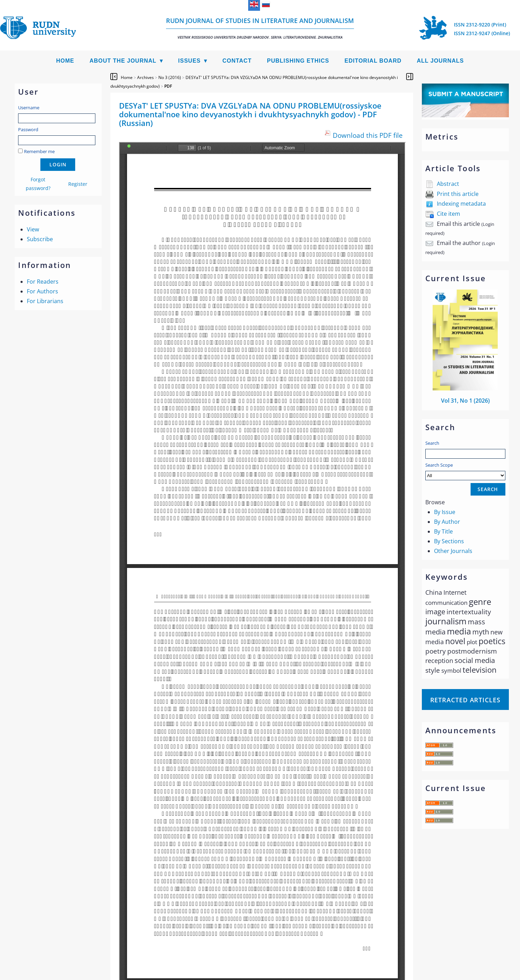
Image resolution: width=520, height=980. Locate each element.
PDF (168, 86)
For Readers (43, 282)
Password (28, 129)
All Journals (440, 61)
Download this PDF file (368, 135)
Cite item (448, 214)
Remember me (39, 151)
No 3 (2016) (170, 77)
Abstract (448, 184)
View (33, 229)
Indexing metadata (461, 204)
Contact (237, 61)
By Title (443, 531)
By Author (447, 522)
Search (432, 443)
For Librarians (45, 301)
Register (78, 184)
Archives (145, 77)
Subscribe (40, 239)
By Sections (449, 541)
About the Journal (123, 61)
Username (29, 108)
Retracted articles (465, 700)
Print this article (458, 194)
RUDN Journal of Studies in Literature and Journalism (260, 28)
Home (65, 61)
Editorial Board (373, 61)
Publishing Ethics (298, 61)
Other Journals (453, 551)
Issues (190, 61)
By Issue (445, 512)
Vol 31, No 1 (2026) (465, 401)
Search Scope (465, 471)
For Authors (42, 291)
